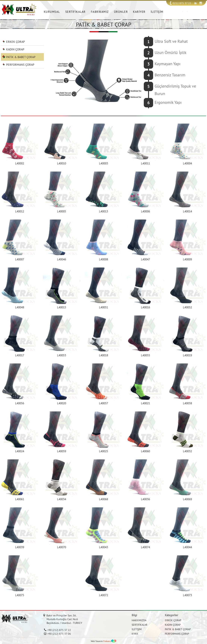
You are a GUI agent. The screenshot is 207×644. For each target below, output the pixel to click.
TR (182, 12)
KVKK (135, 634)
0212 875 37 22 (182, 3)
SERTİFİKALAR (75, 12)
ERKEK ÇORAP (15, 42)
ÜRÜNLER (121, 12)
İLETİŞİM (157, 12)
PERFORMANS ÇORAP (20, 65)
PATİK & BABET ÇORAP (21, 57)
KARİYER (139, 12)
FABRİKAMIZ (100, 12)
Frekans (107, 641)
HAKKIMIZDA (139, 620)
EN (187, 12)
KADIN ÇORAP (15, 49)
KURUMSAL (52, 12)
